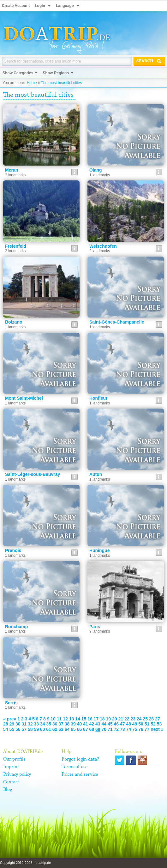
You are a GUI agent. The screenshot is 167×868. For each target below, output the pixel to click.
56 (18, 729)
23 (133, 719)
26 (152, 719)
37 (61, 724)
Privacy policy (17, 774)
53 (159, 724)
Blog (8, 790)
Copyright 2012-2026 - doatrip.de (25, 863)
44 (104, 724)
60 (43, 729)
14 (78, 719)
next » (157, 729)
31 (24, 724)
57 (24, 729)
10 (53, 719)
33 (36, 724)
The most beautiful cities (61, 83)
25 (145, 719)
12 (65, 719)
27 (158, 719)
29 (12, 724)
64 (67, 729)
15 (84, 719)
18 (102, 719)
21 (121, 719)
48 (128, 724)
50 (141, 724)
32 (30, 724)
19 (109, 719)
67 (86, 729)
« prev (10, 719)
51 (147, 724)
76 (141, 729)
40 (80, 724)
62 (55, 729)
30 (18, 724)
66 (80, 729)
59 (36, 729)
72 (116, 729)
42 (92, 724)
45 (110, 724)
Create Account (16, 6)
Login (40, 6)
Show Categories (18, 73)
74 (128, 729)
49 (135, 724)
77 (147, 729)
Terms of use (75, 767)
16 (90, 719)
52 (153, 724)
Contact (11, 782)
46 (116, 724)
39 (73, 724)
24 (139, 719)
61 (49, 729)
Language (65, 6)
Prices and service (80, 774)
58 (30, 729)
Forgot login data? (80, 759)
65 (73, 729)
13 (72, 719)
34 (43, 724)
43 (98, 724)
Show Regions (56, 73)
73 (122, 729)
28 (6, 724)
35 (49, 724)
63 (61, 729)
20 (115, 719)
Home (32, 83)
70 (104, 729)
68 (92, 729)
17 (96, 719)
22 (127, 719)
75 (135, 729)
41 (86, 724)
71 (110, 729)
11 (59, 719)
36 (55, 724)
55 (12, 729)
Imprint (11, 767)
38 (67, 724)
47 (122, 724)
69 (98, 729)
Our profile (14, 759)
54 (6, 729)
